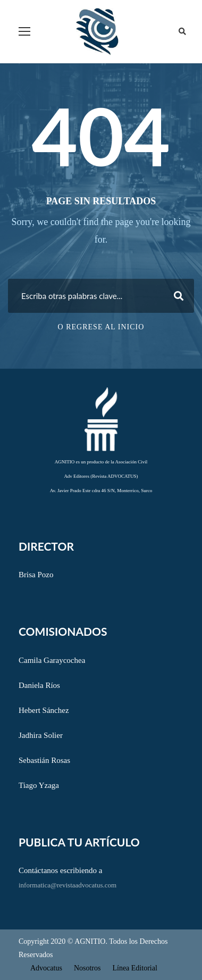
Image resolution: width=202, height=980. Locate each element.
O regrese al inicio (101, 327)
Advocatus (46, 968)
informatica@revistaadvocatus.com (68, 885)
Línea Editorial (134, 968)
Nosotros (87, 968)
